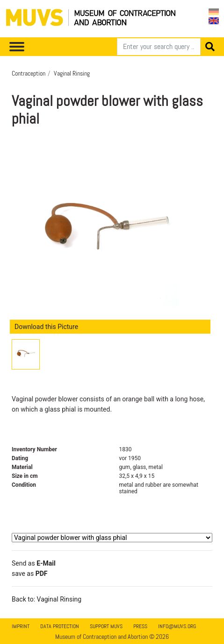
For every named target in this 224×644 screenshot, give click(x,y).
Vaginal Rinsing (72, 73)
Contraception (29, 73)
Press (140, 626)
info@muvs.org (177, 626)
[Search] (159, 47)
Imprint (21, 626)
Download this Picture (46, 327)
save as (29, 574)
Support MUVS (106, 626)
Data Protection (60, 626)
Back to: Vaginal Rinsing (47, 599)
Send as (34, 563)
